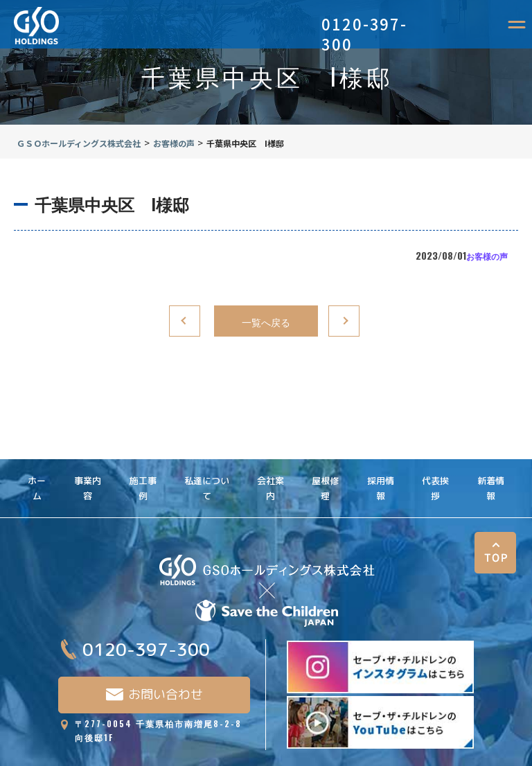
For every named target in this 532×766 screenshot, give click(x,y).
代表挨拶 (435, 459)
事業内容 (88, 459)
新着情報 (491, 459)
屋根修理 (325, 459)
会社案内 (271, 459)
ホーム (37, 459)
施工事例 (143, 459)
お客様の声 (487, 256)
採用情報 (381, 459)
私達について (207, 459)
